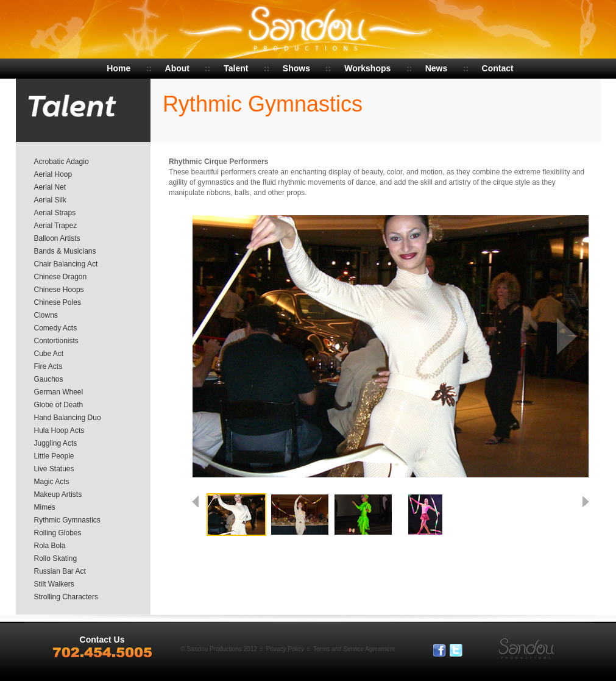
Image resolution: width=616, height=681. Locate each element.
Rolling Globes (58, 533)
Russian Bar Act (60, 571)
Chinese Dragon (61, 277)
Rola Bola (50, 546)
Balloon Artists (57, 238)
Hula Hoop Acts (59, 430)
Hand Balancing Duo (68, 418)
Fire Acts (48, 366)
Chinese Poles (58, 302)
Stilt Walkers (54, 584)
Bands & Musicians (65, 251)
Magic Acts (52, 482)
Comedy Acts (56, 328)
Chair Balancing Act (66, 264)
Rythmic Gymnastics (67, 520)
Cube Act (49, 354)
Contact (498, 68)
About (177, 68)
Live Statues (54, 469)
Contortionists (56, 341)
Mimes (45, 507)
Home (119, 68)
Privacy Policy (285, 649)
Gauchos (49, 379)
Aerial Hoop (53, 174)
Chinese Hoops (59, 290)
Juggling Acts (56, 443)
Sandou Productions (308, 30)
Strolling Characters (66, 597)
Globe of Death (59, 405)
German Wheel (59, 392)
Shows (296, 68)
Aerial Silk (50, 200)
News (437, 68)
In (473, 651)
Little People (54, 456)
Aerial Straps (55, 213)
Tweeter (456, 651)
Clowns (46, 315)
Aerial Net (50, 187)
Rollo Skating (56, 558)
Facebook (440, 651)
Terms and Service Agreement (354, 649)
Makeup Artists (58, 494)
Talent (236, 68)
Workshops (367, 68)
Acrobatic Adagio (62, 162)
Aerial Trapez (56, 226)
